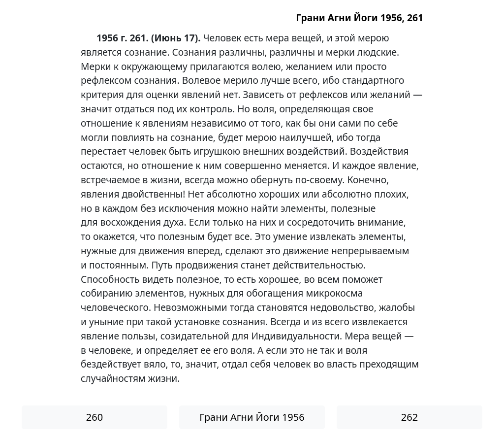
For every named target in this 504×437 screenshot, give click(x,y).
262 (409, 417)
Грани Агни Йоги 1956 (252, 417)
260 (94, 417)
